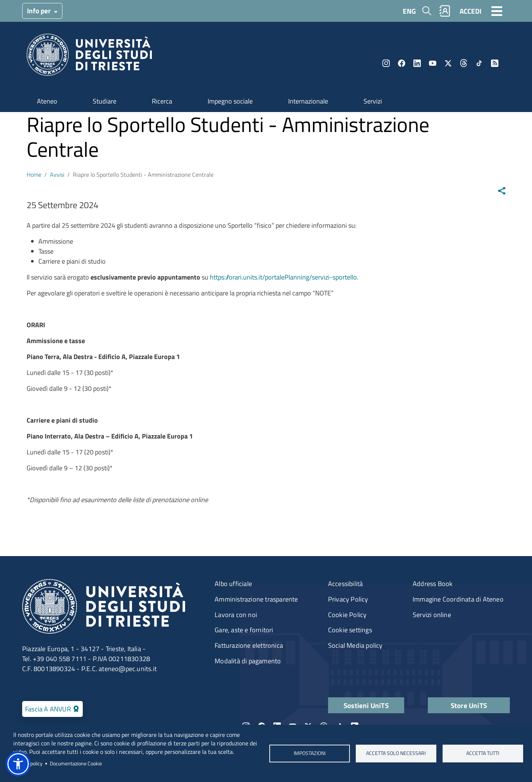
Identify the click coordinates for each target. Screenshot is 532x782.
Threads (464, 63)
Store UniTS (469, 705)
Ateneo (47, 101)
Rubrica (445, 11)
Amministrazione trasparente (256, 599)
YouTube (433, 63)
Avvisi (57, 175)
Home (34, 175)
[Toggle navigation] (497, 11)
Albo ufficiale (233, 584)
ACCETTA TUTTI (483, 753)
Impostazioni (309, 753)
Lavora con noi (236, 615)
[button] (18, 764)
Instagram (386, 63)
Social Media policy (355, 645)
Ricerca (162, 101)
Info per (40, 11)
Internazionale (308, 101)
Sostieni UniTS (366, 705)
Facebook (402, 63)
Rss (495, 63)
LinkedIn (417, 63)
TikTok (479, 63)
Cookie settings (350, 630)
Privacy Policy (348, 599)
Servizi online (432, 615)
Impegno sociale (230, 101)
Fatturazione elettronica (249, 645)
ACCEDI (470, 11)
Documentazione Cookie (76, 764)
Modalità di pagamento (248, 661)
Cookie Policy (347, 615)
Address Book (433, 584)
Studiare (105, 101)
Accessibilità (346, 584)
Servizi (373, 101)
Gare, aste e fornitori (244, 630)
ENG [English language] (409, 11)
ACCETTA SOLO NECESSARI (396, 753)
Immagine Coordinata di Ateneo (458, 599)
